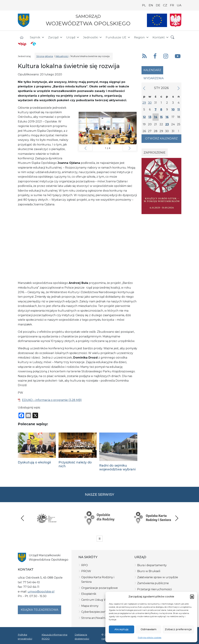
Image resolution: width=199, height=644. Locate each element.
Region (142, 37)
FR (172, 5)
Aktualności (62, 56)
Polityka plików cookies (150, 637)
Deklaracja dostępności (82, 636)
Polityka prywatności (25, 636)
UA (179, 5)
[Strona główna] (22, 38)
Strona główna (45, 56)
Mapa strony (90, 606)
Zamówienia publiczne (153, 583)
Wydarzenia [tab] (153, 78)
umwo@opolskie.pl (41, 592)
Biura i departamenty (152, 565)
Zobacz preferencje (178, 629)
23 (167, 124)
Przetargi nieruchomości (154, 589)
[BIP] (22, 44)
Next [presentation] (177, 518)
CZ (165, 5)
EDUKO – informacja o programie (45, 400)
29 (144, 103)
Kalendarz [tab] (152, 70)
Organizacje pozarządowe (99, 588)
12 (144, 117)
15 (161, 117)
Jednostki (93, 37)
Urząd (73, 37)
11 (179, 109)
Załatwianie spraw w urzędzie (158, 577)
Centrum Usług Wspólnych (100, 600)
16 (167, 117)
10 (173, 109)
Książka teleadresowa (39, 610)
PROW (86, 571)
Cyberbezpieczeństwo (97, 612)
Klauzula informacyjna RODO (54, 636)
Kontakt (161, 37)
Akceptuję (121, 629)
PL (144, 5)
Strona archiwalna (94, 618)
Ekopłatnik (89, 594)
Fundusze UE (118, 37)
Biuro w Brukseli (149, 571)
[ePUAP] (33, 44)
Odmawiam (149, 629)
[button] (192, 597)
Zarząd (55, 37)
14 (156, 117)
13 (150, 117)
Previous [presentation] (23, 518)
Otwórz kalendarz (161, 138)
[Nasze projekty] (157, 20)
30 (150, 103)
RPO (85, 565)
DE (158, 5)
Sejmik (37, 37)
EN (151, 5)
